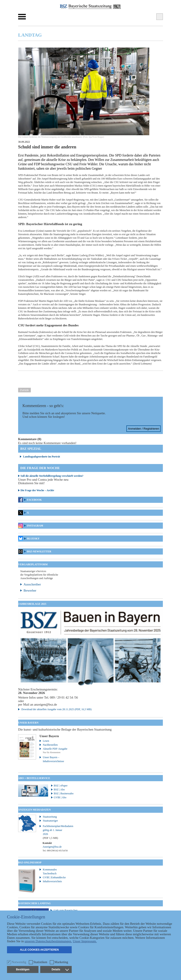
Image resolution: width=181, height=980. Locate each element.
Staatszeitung (50, 817)
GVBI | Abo (60, 797)
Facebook (35, 500)
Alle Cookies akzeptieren (39, 950)
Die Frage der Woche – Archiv (37, 490)
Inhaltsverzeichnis (52, 881)
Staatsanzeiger (50, 821)
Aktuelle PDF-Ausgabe (55, 749)
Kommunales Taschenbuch (50, 872)
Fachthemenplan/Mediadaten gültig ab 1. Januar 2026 (56, 832)
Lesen (46, 741)
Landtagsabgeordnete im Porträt (42, 457)
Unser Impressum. (85, 941)
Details (60, 969)
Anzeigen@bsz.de (52, 847)
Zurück (24, 390)
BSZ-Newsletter (39, 551)
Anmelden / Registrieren (144, 429)
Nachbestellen (50, 745)
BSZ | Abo (59, 790)
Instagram (35, 526)
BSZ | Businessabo (64, 793)
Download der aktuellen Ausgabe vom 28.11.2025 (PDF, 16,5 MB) (57, 709)
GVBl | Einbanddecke (54, 877)
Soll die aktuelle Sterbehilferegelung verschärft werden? (52, 476)
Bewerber (30, 590)
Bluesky (33, 539)
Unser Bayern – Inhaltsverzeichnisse (53, 759)
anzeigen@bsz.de (46, 704)
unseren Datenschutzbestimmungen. (48, 941)
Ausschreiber (32, 584)
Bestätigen (23, 969)
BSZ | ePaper (61, 786)
